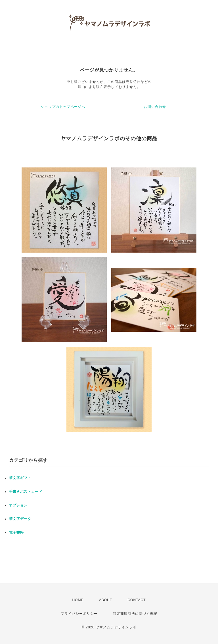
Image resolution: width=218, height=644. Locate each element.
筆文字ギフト (20, 478)
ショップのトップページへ (63, 107)
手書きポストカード (26, 492)
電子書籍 (16, 532)
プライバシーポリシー (79, 614)
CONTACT (137, 600)
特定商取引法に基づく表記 (135, 614)
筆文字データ (20, 519)
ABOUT (106, 600)
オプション (18, 505)
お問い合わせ (155, 107)
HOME (78, 600)
